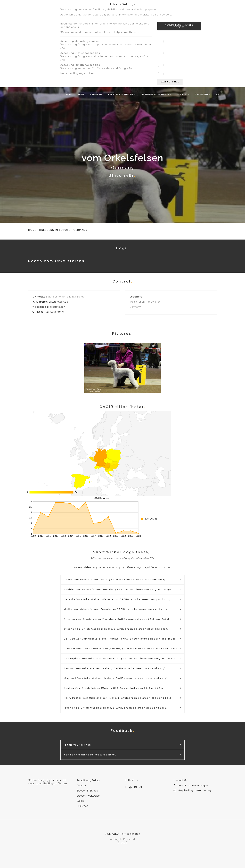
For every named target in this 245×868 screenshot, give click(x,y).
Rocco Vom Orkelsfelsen (56, 261)
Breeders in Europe (121, 95)
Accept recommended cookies (179, 26)
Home (81, 95)
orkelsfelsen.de (58, 302)
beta (69, 95)
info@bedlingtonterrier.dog (193, 790)
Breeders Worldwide (155, 95)
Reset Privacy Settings (89, 780)
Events (182, 95)
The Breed (201, 95)
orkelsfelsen (57, 307)
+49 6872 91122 (55, 312)
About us (96, 95)
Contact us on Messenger (191, 785)
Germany (80, 230)
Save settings (170, 82)
